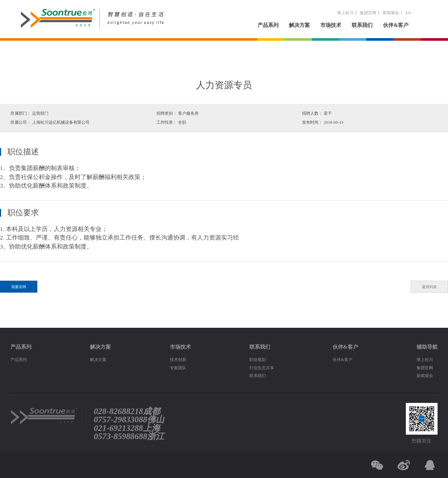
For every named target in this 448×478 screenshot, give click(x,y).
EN (408, 13)
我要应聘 (19, 287)
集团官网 (368, 13)
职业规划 (258, 360)
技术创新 (178, 360)
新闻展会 (391, 13)
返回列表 (429, 287)
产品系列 (268, 25)
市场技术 (331, 25)
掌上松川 (345, 13)
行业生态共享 (262, 368)
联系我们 (362, 25)
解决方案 (299, 25)
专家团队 (178, 368)
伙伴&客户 (396, 25)
